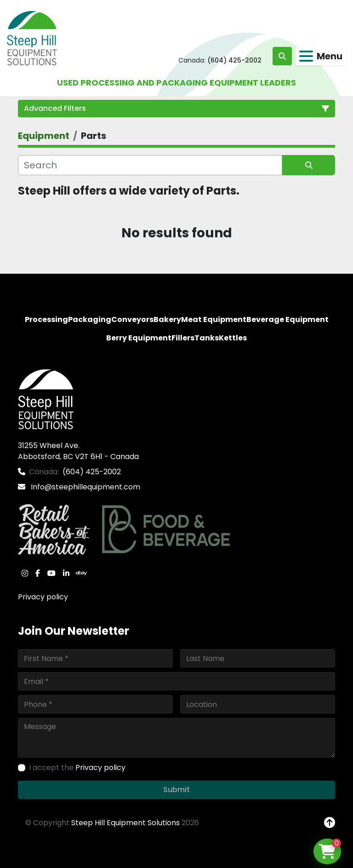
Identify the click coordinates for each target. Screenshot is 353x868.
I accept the (77, 767)
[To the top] (330, 823)
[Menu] (306, 56)
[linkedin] (66, 573)
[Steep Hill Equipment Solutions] (46, 399)
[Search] (150, 165)
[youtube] (51, 573)
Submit (176, 790)
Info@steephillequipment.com (85, 487)
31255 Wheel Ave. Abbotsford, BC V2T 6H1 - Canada (78, 451)
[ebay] (81, 573)
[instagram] (25, 573)
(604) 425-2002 (234, 60)
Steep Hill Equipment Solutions (125, 823)
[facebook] (38, 573)
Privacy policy (43, 597)
